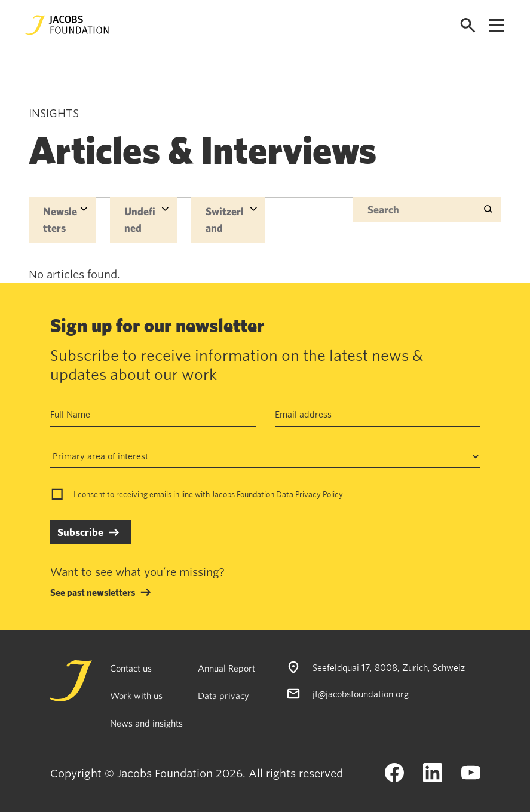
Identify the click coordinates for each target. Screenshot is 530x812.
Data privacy (223, 695)
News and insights (146, 723)
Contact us (131, 668)
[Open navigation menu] (497, 25)
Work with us (136, 695)
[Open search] (468, 25)
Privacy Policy (319, 494)
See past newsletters (93, 592)
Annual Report (226, 668)
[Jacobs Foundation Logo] (67, 25)
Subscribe (80, 532)
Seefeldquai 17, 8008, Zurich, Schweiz (389, 667)
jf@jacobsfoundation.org (361, 694)
